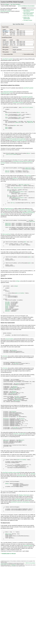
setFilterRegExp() (26, 500)
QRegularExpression (18, 187)
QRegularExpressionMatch (18, 191)
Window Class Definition (29, 16)
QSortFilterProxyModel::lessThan (19, 140)
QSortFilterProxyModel (5, 11)
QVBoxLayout (6, 439)
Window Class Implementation (27, 18)
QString (9, 189)
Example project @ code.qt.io (9, 552)
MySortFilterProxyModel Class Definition (29, 11)
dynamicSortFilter (9, 337)
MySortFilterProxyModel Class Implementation (29, 13)
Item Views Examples (15, 4)
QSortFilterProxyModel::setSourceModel (11, 471)
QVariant (7, 170)
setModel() (33, 472)
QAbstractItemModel (5, 93)
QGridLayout (6, 417)
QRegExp (7, 482)
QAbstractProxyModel (8, 91)
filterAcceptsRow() (21, 138)
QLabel (7, 305)
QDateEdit (8, 309)
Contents (24, 8)
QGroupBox (8, 301)
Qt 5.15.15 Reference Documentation (26, 6)
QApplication (8, 532)
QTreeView (8, 303)
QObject (19, 112)
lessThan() (3, 162)
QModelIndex (30, 121)
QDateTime (15, 178)
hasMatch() (30, 210)
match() (9, 209)
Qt (17, 415)
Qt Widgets (7, 4)
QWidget (18, 280)
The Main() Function (28, 20)
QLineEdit (17, 395)
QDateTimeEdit (18, 397)
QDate (7, 114)
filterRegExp (18, 498)
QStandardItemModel (28, 544)
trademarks (14, 563)
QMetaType (21, 184)
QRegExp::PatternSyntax (24, 493)
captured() (3, 213)
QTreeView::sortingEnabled (19, 432)
